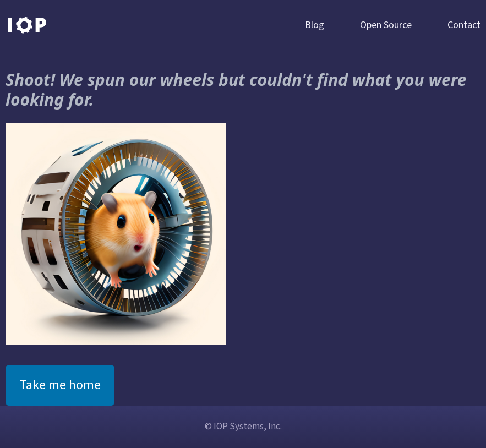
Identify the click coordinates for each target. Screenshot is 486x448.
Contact (464, 25)
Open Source (386, 25)
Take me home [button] (60, 385)
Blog (315, 25)
